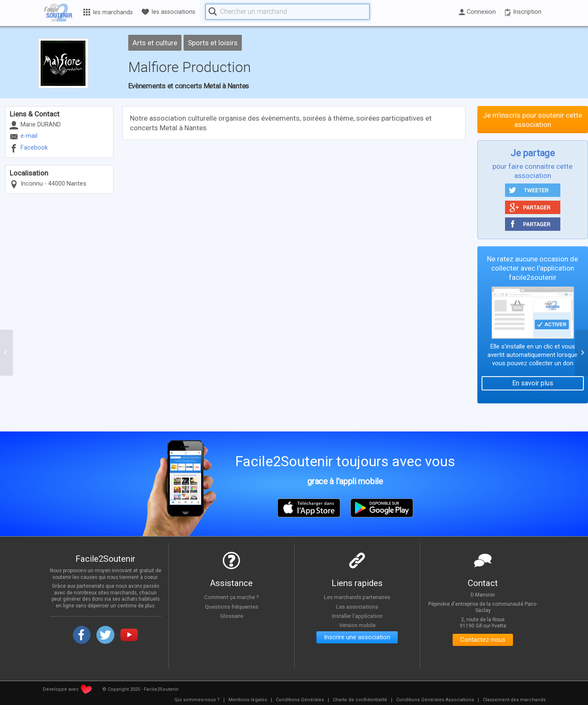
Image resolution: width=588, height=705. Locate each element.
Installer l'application (357, 616)
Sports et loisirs (213, 43)
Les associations (357, 607)
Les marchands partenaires (357, 597)
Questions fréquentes (232, 607)
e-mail (29, 136)
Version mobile (357, 625)
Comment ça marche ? (231, 597)
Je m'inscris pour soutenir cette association (532, 120)
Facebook (34, 148)
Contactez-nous (483, 640)
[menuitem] (197, 700)
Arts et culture (155, 43)
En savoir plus (533, 383)
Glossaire (231, 616)
